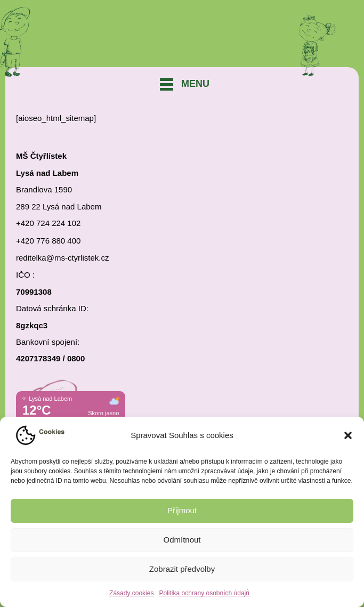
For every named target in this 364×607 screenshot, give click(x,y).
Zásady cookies (131, 593)
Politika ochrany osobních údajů (204, 593)
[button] (348, 435)
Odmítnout (182, 540)
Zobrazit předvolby (182, 569)
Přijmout (182, 510)
